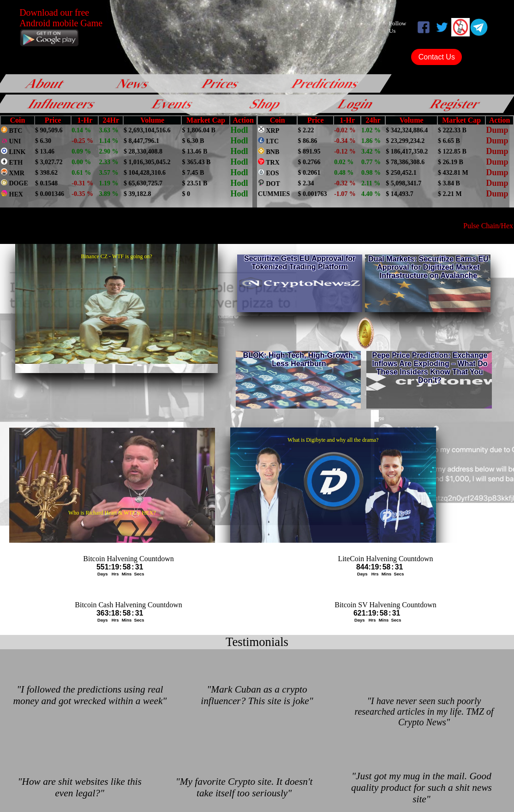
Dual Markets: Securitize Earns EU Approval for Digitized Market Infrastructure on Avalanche (428, 267)
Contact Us (437, 57)
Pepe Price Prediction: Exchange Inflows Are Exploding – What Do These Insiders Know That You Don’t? (430, 368)
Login (356, 104)
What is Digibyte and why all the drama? (333, 440)
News (134, 83)
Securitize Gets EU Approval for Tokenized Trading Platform (300, 263)
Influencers (62, 104)
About (45, 83)
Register (456, 104)
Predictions (326, 83)
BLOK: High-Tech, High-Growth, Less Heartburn (299, 359)
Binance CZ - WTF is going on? (116, 256)
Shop (266, 104)
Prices (221, 83)
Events (173, 104)
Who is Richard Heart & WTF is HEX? (112, 513)
